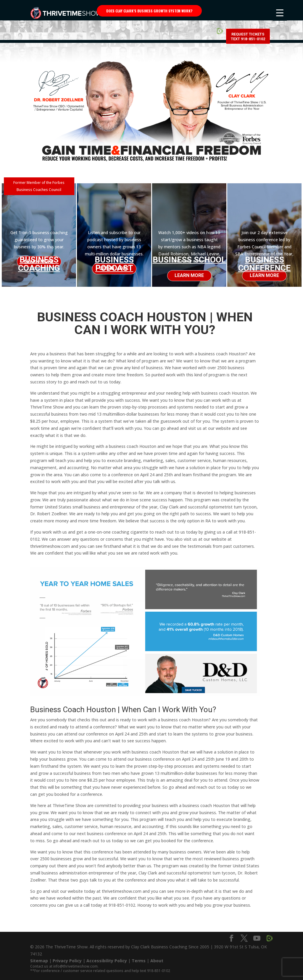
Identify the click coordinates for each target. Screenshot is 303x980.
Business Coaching (39, 262)
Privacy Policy (67, 957)
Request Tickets (248, 12)
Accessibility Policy (107, 957)
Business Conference (264, 264)
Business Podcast (114, 264)
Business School (189, 260)
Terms (139, 957)
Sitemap (39, 957)
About (157, 957)
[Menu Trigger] (280, 13)
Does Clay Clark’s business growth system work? (149, 11)
